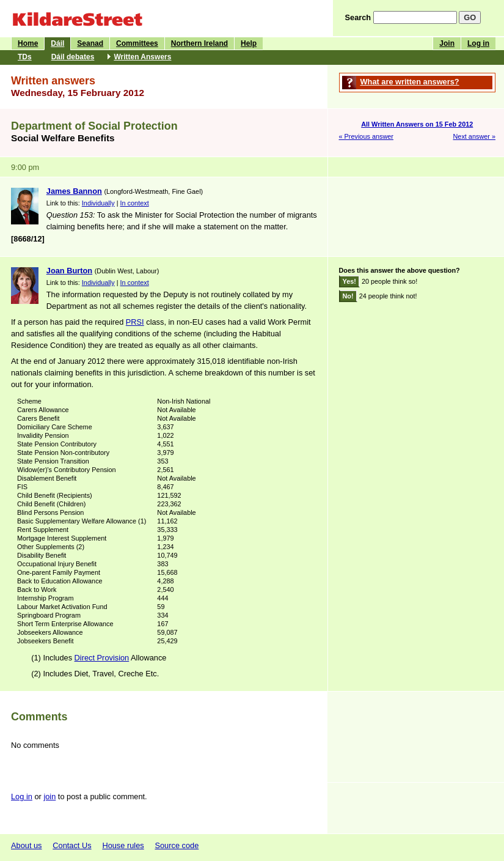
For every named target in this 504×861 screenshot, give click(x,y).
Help (249, 43)
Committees (137, 43)
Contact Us (72, 845)
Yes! (349, 281)
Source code (177, 845)
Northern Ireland (199, 43)
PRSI (135, 322)
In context (135, 203)
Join (447, 43)
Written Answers (142, 57)
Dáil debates (73, 57)
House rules (123, 845)
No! (348, 296)
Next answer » (474, 136)
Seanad (90, 43)
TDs (25, 57)
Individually (98, 203)
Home (28, 43)
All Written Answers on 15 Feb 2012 (417, 124)
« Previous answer (366, 136)
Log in (478, 43)
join (49, 796)
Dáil (57, 43)
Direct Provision (102, 658)
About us (27, 845)
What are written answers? (410, 82)
